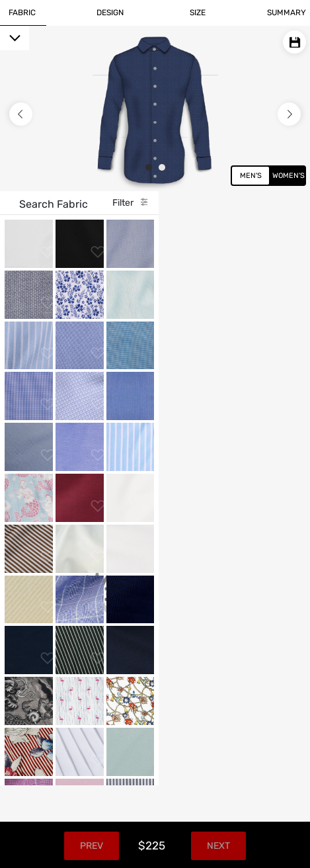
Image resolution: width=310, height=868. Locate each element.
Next (275, 846)
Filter (262, 203)
